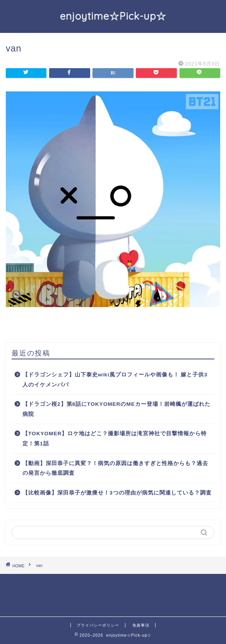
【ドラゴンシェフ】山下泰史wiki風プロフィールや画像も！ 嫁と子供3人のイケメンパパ (115, 380)
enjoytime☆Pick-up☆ (113, 16)
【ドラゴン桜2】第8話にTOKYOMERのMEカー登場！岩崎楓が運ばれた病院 (116, 409)
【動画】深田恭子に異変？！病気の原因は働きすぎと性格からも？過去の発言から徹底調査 (115, 468)
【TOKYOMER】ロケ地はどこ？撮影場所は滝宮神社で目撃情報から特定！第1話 (115, 439)
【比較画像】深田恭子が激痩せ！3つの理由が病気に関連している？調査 (117, 493)
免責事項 (141, 625)
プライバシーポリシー (98, 625)
